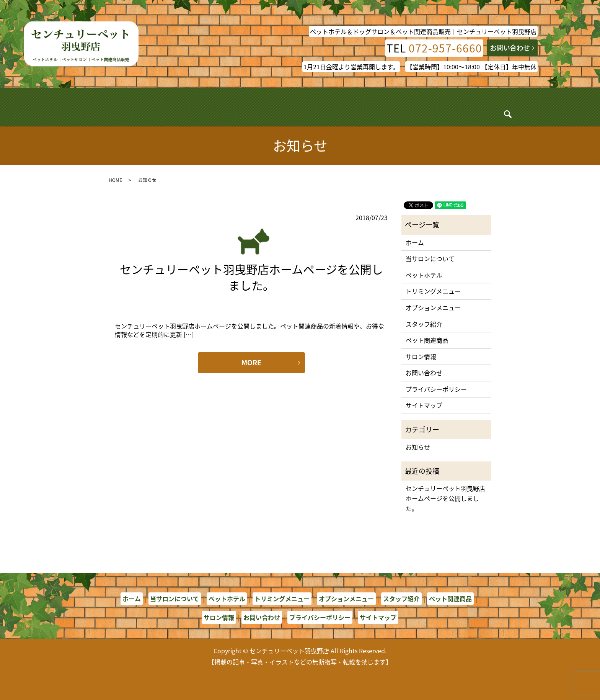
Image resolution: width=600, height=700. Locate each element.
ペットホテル (218, 107)
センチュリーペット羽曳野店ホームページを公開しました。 (251, 277)
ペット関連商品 (412, 107)
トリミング (260, 107)
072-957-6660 (445, 48)
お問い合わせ (510, 48)
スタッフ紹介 (365, 107)
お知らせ (418, 447)
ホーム (126, 107)
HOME (115, 180)
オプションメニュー (312, 107)
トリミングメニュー (433, 291)
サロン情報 (457, 107)
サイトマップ (424, 405)
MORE (251, 362)
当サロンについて (167, 107)
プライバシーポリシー (436, 389)
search (485, 109)
